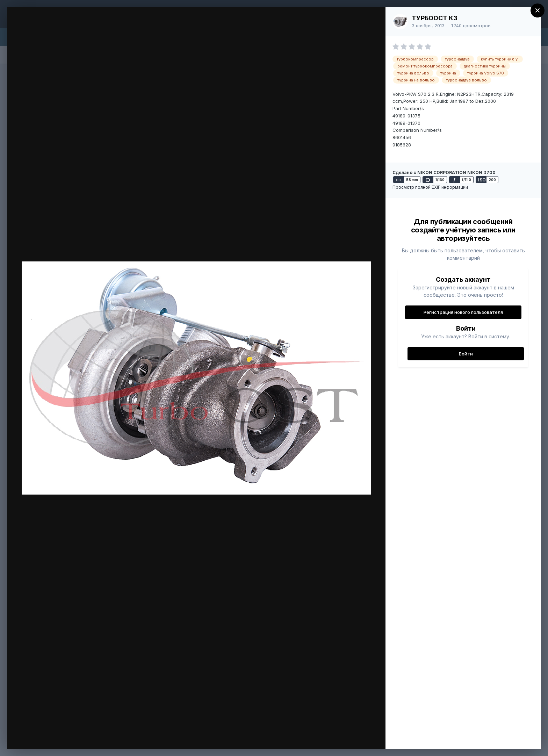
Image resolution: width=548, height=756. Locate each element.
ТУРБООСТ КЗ (435, 18)
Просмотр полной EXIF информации (430, 187)
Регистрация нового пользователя (463, 312)
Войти (466, 354)
